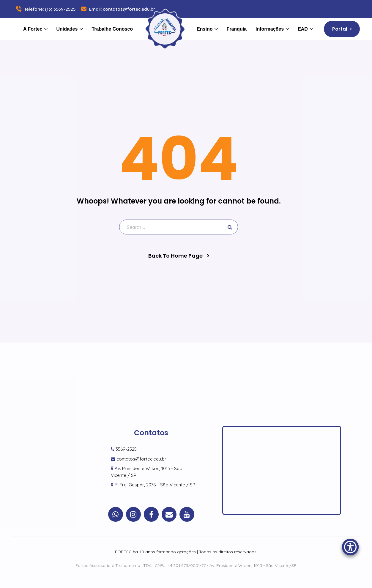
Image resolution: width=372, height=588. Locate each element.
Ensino (205, 29)
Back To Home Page (175, 256)
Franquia (237, 29)
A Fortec (33, 29)
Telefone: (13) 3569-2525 (45, 9)
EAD (303, 29)
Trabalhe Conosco (112, 29)
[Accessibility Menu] (350, 547)
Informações (270, 29)
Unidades (67, 29)
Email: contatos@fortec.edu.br (118, 9)
